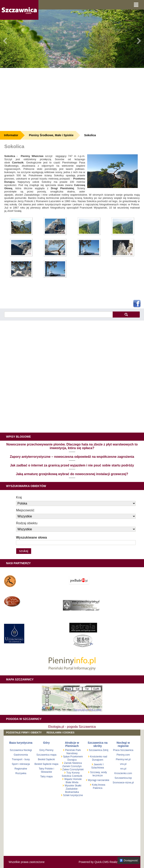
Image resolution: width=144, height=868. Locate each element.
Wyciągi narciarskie (98, 780)
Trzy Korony (73, 773)
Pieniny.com (123, 755)
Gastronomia (21, 755)
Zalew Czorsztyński (73, 769)
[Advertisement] (72, 99)
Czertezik (77, 776)
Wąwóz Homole (73, 779)
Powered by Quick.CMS (94, 862)
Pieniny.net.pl (123, 759)
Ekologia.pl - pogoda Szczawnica (72, 727)
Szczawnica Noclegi (21, 750)
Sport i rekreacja (21, 764)
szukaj (126, 314)
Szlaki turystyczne (73, 795)
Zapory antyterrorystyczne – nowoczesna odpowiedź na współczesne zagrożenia (72, 457)
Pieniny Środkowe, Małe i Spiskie (51, 135)
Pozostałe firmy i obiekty (24, 733)
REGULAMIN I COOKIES (60, 733)
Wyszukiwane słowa (31, 537)
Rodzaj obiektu (27, 523)
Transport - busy (21, 759)
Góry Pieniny (46, 750)
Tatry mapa (46, 777)
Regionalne (21, 769)
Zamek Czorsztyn (72, 766)
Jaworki (98, 764)
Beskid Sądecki (47, 759)
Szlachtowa (98, 768)
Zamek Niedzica (73, 763)
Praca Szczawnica (123, 750)
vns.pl (123, 764)
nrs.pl (123, 769)
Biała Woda (72, 782)
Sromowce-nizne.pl (123, 783)
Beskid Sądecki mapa (47, 764)
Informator (11, 135)
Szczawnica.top (123, 778)
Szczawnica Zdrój (98, 750)
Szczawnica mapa (46, 755)
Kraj (19, 497)
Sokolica (90, 135)
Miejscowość (25, 510)
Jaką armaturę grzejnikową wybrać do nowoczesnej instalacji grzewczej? (72, 474)
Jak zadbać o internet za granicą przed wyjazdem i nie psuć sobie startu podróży (72, 465)
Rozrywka (21, 773)
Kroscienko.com (123, 773)
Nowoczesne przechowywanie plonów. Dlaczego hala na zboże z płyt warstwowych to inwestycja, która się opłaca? (72, 446)
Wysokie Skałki (73, 786)
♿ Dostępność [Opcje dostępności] (129, 860)
